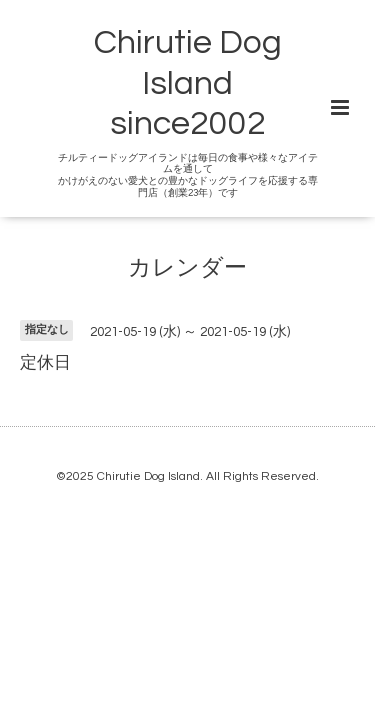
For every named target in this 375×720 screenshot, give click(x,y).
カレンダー (187, 267)
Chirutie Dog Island (148, 476)
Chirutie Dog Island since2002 (188, 83)
